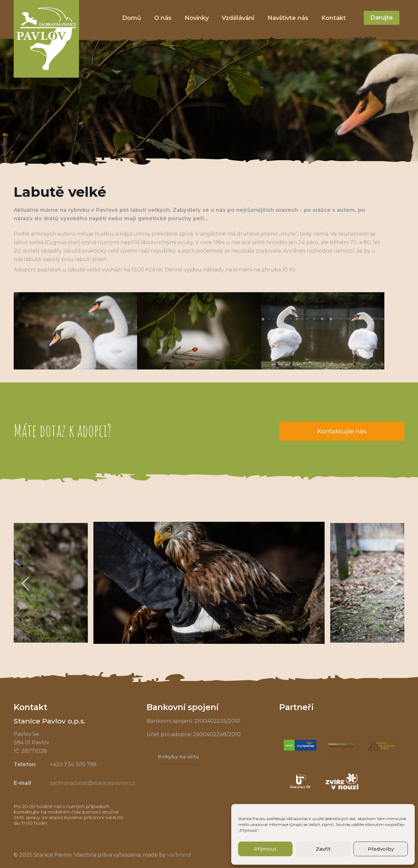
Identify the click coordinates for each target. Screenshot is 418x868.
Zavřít (323, 849)
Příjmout (265, 849)
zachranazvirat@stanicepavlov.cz (92, 783)
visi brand (179, 855)
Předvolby (381, 849)
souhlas (301, 819)
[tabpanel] (209, 583)
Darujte (382, 18)
